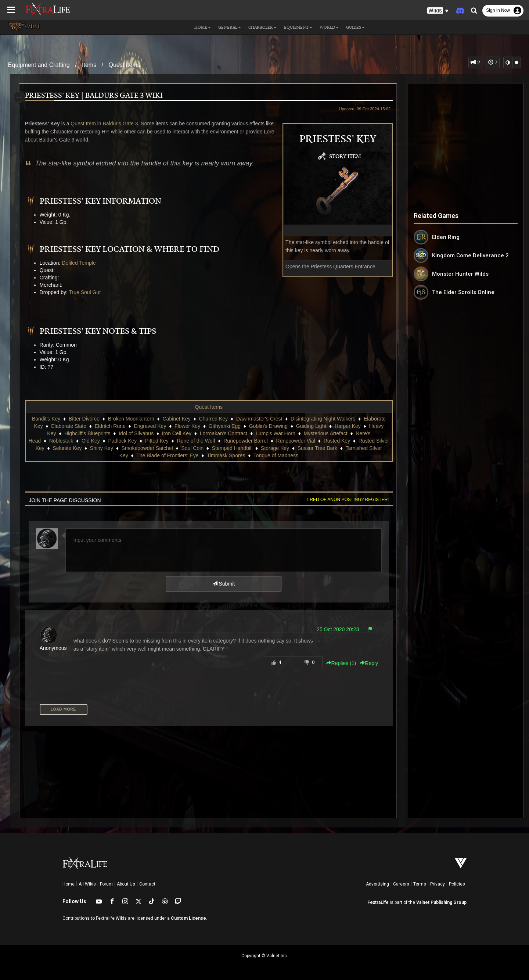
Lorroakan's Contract (223, 433)
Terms (420, 884)
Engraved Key (150, 426)
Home (69, 884)
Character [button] (262, 28)
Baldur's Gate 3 (122, 124)
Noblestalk (68, 441)
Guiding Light (311, 426)
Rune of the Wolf (203, 441)
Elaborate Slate (68, 426)
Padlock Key (129, 441)
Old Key (98, 441)
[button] (438, 11)
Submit (223, 584)
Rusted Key (343, 441)
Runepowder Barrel (253, 441)
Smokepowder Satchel (161, 448)
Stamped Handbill (246, 448)
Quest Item (85, 124)
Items (89, 65)
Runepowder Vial (302, 441)
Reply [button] (367, 663)
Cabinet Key (176, 419)
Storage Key (289, 448)
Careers (401, 884)
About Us (126, 884)
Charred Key (213, 419)
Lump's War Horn (275, 433)
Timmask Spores (233, 455)
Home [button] (203, 28)
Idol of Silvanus (136, 433)
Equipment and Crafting (39, 65)
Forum (106, 884)
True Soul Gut (87, 292)
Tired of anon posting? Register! (345, 500)
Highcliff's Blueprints (87, 433)
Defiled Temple (80, 263)
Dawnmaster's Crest (259, 419)
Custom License (188, 918)
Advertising (377, 884)
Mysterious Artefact (325, 433)
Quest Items (125, 65)
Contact (147, 884)
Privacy (438, 884)
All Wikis (87, 884)
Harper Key (347, 426)
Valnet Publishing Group (441, 902)
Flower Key (187, 426)
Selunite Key (81, 448)
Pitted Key (164, 441)
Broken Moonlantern (131, 419)
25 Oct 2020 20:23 (335, 629)
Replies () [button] (339, 663)
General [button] (230, 28)
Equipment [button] (298, 28)
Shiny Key (116, 448)
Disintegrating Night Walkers (323, 419)
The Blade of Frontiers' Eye (174, 455)
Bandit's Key (46, 419)
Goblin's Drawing (268, 426)
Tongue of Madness (283, 455)
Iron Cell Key (176, 433)
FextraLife (378, 902)
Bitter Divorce (84, 419)
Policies (457, 884)
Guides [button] (355, 28)
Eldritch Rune (110, 426)
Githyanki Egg (224, 426)
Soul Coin (206, 448)
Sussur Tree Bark (331, 448)
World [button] (329, 28)
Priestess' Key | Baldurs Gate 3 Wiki (96, 96)
